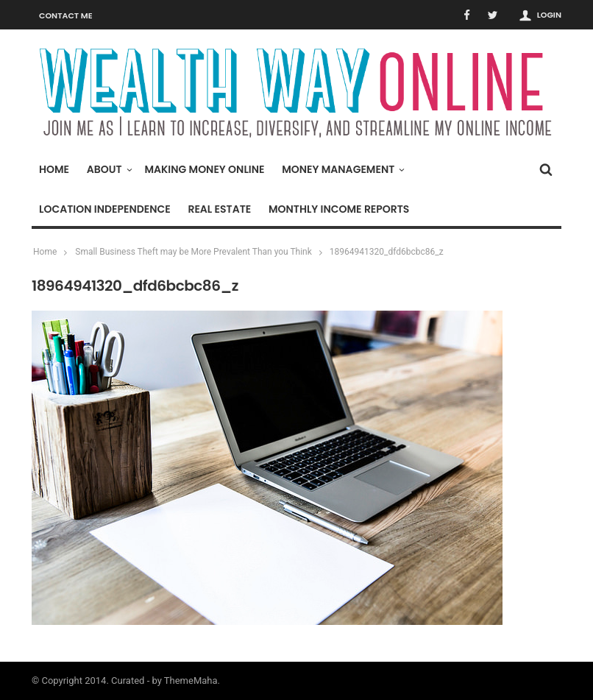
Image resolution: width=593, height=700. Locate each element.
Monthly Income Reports (339, 209)
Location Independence (105, 209)
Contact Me (66, 15)
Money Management (342, 169)
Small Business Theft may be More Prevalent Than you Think (193, 252)
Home (54, 169)
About (108, 169)
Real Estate (219, 209)
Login (549, 15)
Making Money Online (204, 169)
